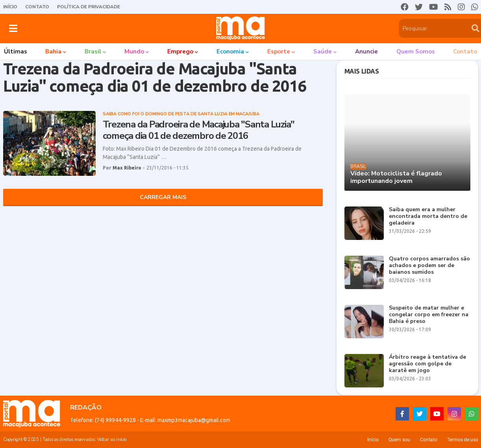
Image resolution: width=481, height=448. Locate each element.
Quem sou (399, 440)
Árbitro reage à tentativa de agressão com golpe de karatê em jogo (427, 364)
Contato (37, 7)
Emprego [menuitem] (180, 52)
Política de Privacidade (89, 7)
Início (10, 7)
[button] (13, 28)
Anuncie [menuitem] (366, 52)
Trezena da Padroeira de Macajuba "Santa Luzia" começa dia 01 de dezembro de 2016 (199, 130)
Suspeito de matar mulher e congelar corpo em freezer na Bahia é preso (429, 315)
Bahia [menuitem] (53, 52)
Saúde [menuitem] (323, 52)
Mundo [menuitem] (134, 52)
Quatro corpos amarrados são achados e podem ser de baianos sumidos (429, 265)
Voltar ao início (112, 440)
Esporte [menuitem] (279, 52)
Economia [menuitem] (230, 52)
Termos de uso (463, 440)
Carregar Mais (163, 197)
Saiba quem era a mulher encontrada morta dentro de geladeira (428, 216)
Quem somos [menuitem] (416, 52)
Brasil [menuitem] (93, 52)
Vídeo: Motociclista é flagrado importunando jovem (396, 177)
